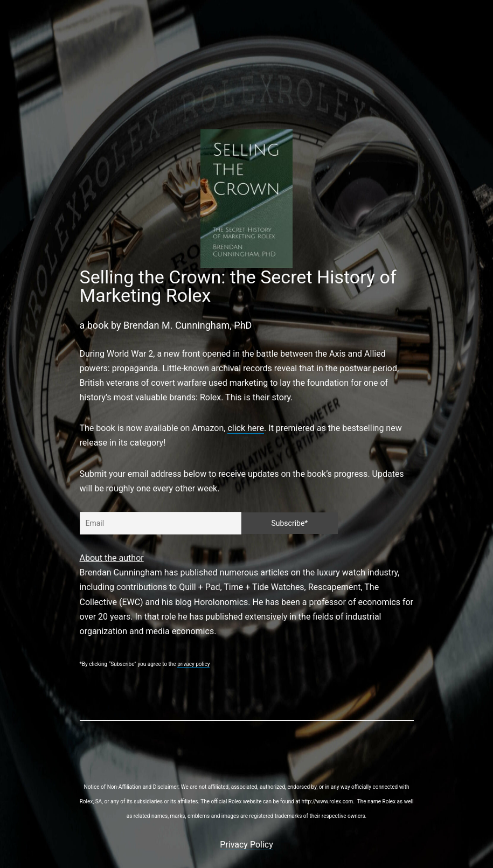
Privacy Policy (246, 845)
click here (246, 428)
